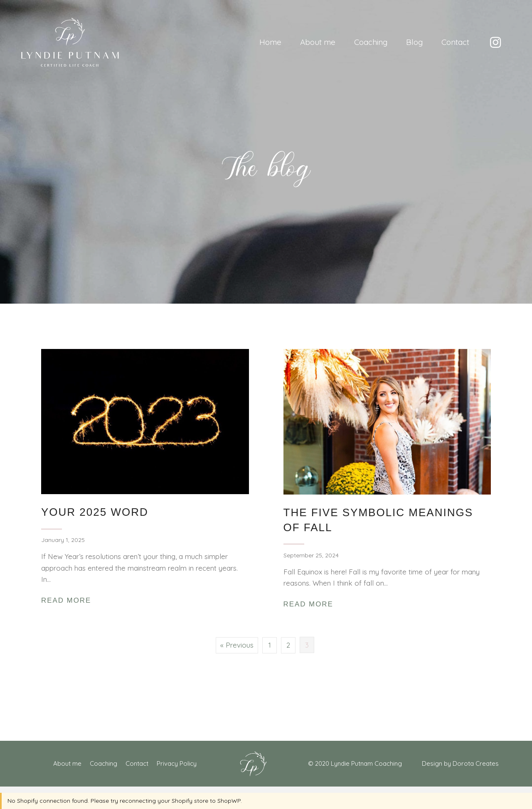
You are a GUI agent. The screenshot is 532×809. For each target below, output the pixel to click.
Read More (68, 600)
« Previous (237, 645)
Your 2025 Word (95, 512)
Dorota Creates (476, 763)
